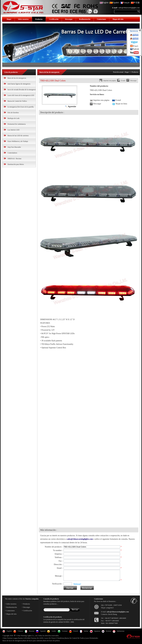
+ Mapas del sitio (11, 616)
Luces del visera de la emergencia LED (21, 95)
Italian (86, 633)
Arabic (54, 633)
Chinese (20, 633)
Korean (108, 633)
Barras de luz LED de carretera (18, 136)
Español (114, 3)
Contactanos (102, 19)
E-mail (123, 80)
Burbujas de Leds (13, 118)
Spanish (43, 633)
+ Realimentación (11, 609)
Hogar (9, 19)
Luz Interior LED (13, 130)
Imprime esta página (110, 80)
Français (125, 3)
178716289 (108, 607)
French (76, 633)
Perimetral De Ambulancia (17, 124)
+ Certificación (27, 612)
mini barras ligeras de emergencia (19, 84)
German (65, 633)
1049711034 (118, 607)
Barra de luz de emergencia (17, 78)
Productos (39, 19)
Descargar (69, 19)
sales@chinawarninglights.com (129, 8)
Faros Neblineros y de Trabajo (18, 141)
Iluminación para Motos (16, 164)
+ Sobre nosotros (11, 606)
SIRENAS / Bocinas (14, 159)
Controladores (12, 153)
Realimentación (85, 19)
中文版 (135, 3)
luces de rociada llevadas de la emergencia (22, 90)
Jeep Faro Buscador (14, 147)
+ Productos (26, 606)
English (104, 3)
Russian (32, 633)
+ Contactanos (10, 612)
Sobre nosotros (23, 19)
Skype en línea (121, 104)
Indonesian (121, 633)
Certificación (54, 19)
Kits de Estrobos (13, 113)
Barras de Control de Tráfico (17, 101)
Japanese (97, 633)
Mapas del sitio (118, 19)
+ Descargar (26, 609)
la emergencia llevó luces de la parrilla (21, 107)
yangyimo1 (110, 610)
